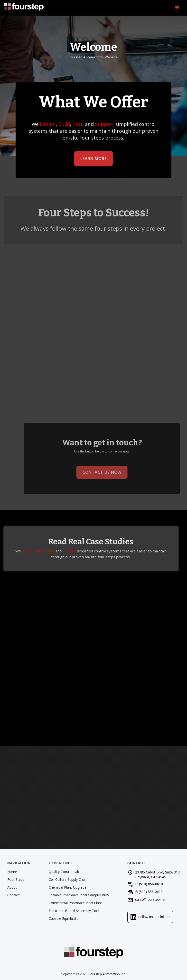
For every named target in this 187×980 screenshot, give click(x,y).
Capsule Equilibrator (64, 919)
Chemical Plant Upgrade (68, 887)
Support (105, 124)
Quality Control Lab (64, 872)
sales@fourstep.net (150, 899)
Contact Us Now (107, 472)
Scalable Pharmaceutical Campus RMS (79, 895)
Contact (14, 895)
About (12, 887)
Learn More (93, 159)
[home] (24, 8)
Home (12, 872)
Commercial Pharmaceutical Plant (75, 903)
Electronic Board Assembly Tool (74, 911)
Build (64, 124)
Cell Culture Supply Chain (68, 880)
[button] (177, 8)
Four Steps (16, 880)
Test (77, 124)
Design (48, 124)
